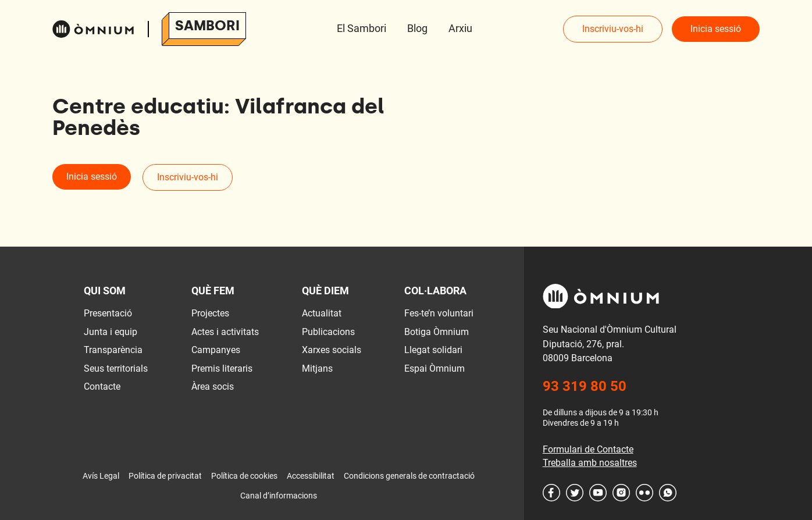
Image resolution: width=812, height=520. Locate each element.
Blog (417, 28)
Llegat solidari (433, 350)
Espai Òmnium (435, 368)
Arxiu (460, 28)
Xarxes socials (332, 350)
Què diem (325, 291)
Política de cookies (244, 476)
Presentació (108, 313)
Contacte (102, 387)
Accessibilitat (311, 476)
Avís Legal (101, 476)
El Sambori (362, 28)
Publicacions (328, 332)
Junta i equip (111, 332)
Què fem (213, 291)
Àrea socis (213, 387)
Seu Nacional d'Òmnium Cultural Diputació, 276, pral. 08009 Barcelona (610, 344)
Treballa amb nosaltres (590, 463)
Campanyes (216, 350)
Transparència (113, 350)
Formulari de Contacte (588, 449)
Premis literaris (222, 368)
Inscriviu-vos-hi (613, 29)
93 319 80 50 (585, 386)
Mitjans (317, 368)
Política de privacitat (165, 476)
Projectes (210, 313)
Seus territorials (116, 368)
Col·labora (435, 291)
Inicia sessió (716, 29)
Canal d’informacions (279, 496)
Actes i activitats (225, 332)
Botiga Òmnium (437, 332)
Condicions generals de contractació (409, 476)
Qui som (105, 291)
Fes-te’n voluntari (439, 313)
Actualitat (322, 313)
